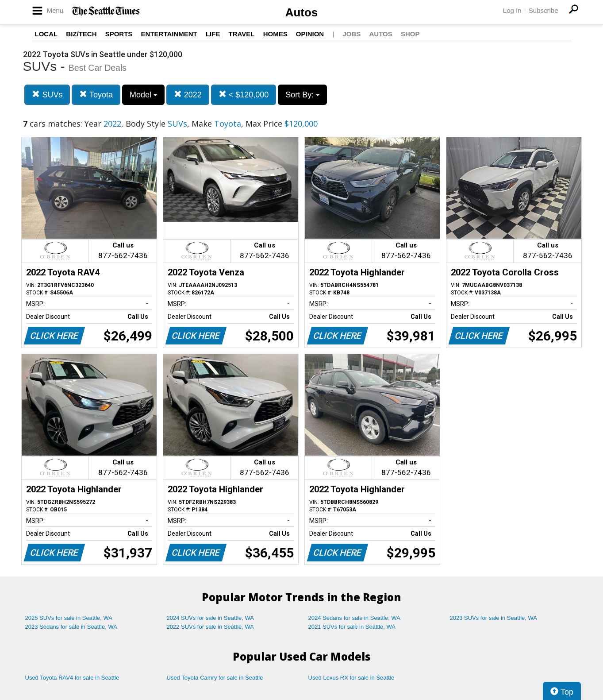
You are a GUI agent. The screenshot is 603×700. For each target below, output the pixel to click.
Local (46, 34)
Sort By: (302, 95)
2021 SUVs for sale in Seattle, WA (352, 627)
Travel (242, 34)
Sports (119, 34)
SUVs (47, 95)
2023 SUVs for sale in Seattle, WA (494, 618)
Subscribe (543, 10)
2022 (188, 95)
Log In (512, 10)
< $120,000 (244, 95)
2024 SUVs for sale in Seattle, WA (211, 618)
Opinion (310, 34)
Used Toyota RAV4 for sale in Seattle (72, 678)
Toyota (96, 95)
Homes (275, 34)
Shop (410, 34)
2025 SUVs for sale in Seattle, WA (69, 618)
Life (213, 34)
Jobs (351, 34)
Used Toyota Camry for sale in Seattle (215, 678)
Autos (302, 12)
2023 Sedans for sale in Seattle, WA (71, 627)
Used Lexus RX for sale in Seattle (351, 678)
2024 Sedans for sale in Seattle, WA (354, 618)
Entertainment (169, 34)
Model (143, 95)
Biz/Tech (81, 34)
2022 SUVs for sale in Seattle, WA (211, 627)
